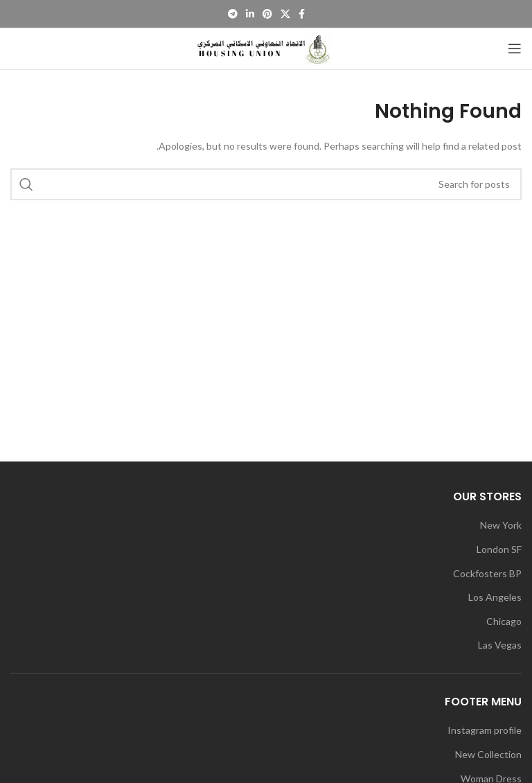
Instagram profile (485, 730)
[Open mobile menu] (515, 49)
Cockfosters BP (487, 573)
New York (501, 525)
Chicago (504, 621)
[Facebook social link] (302, 14)
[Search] (266, 184)
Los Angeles (495, 597)
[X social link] (285, 14)
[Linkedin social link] (250, 14)
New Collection (488, 754)
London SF (499, 549)
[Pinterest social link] (267, 14)
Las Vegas (500, 645)
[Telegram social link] (233, 14)
